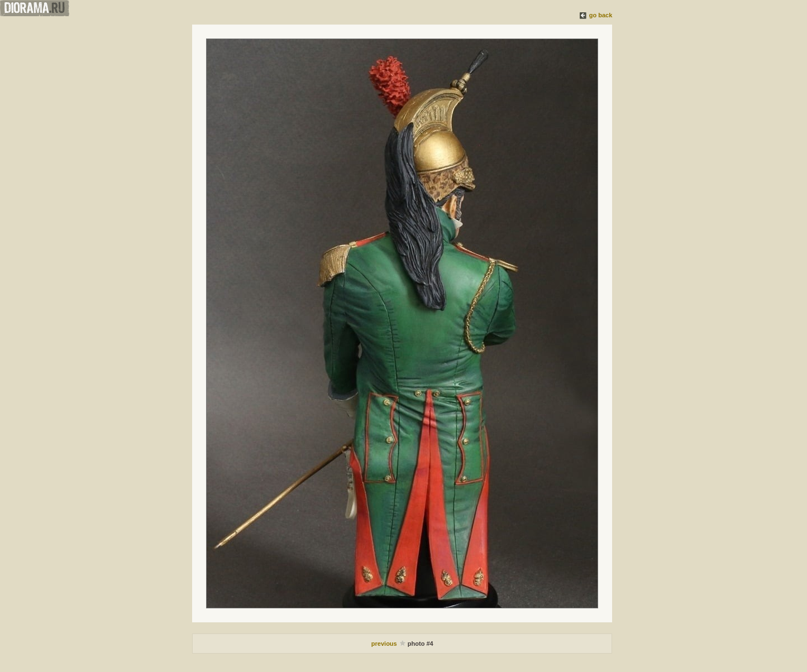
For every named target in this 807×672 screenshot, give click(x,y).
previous (385, 644)
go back (601, 15)
